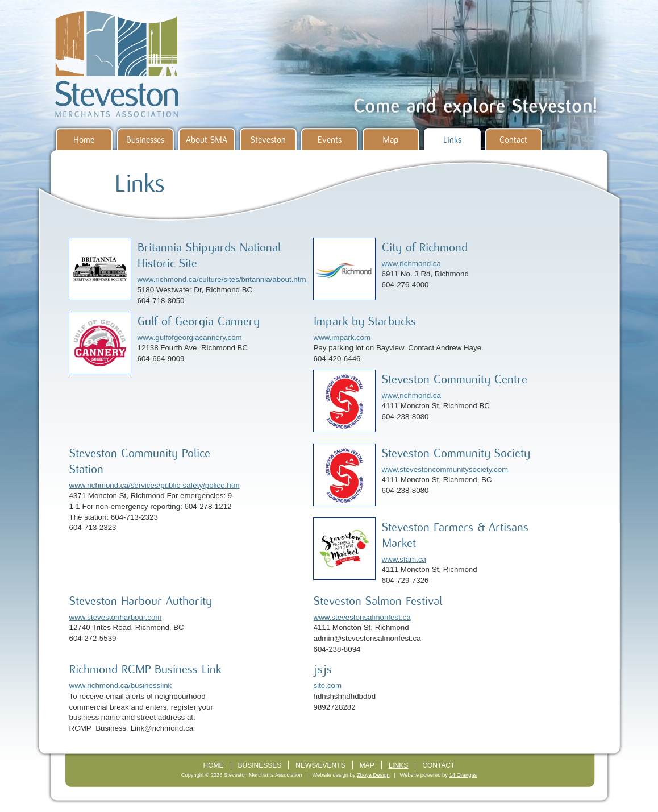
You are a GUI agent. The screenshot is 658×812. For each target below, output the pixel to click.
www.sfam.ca (404, 559)
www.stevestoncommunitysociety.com (445, 469)
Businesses (145, 140)
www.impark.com (342, 337)
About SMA (207, 140)
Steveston (268, 140)
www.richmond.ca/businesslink (121, 685)
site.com (328, 685)
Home (84, 140)
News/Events (320, 765)
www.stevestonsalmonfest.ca (362, 617)
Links (452, 140)
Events (330, 140)
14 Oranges (463, 775)
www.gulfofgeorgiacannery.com (190, 337)
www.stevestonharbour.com (116, 617)
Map (391, 140)
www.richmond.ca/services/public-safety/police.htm (155, 485)
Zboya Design (373, 775)
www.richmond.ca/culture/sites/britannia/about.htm (222, 279)
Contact (513, 140)
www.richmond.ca (411, 264)
